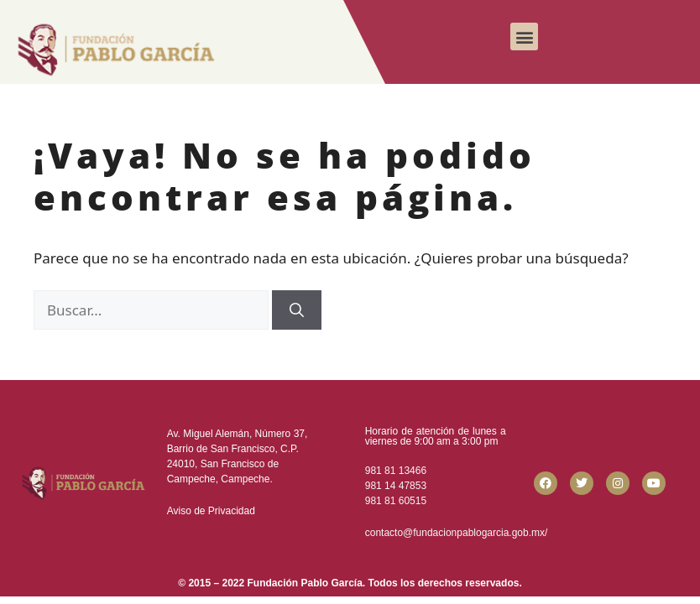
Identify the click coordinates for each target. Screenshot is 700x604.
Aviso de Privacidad (211, 511)
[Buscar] (297, 310)
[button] (524, 36)
